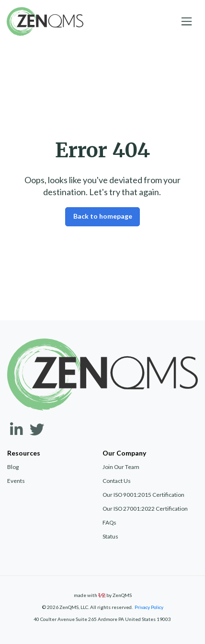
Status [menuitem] (110, 536)
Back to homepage (103, 216)
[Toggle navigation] (187, 22)
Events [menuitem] (16, 481)
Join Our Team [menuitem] (121, 467)
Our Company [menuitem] (124, 453)
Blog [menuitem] (13, 467)
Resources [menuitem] (24, 453)
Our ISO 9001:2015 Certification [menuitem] (143, 495)
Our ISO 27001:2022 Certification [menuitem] (145, 509)
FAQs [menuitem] (109, 522)
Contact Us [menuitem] (117, 481)
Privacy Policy (149, 607)
